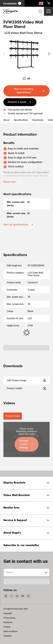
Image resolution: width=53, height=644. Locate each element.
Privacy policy (9, 618)
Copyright (8, 613)
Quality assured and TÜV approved (25, 113)
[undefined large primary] (26, 91)
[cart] (48, 3)
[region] (26, 54)
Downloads (38, 120)
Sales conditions (11, 631)
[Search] (41, 4)
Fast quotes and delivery (20, 110)
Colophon (8, 636)
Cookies (7, 627)
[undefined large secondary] (20, 102)
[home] (10, 11)
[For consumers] (12, 3)
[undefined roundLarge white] (49, 54)
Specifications (21, 120)
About (6, 120)
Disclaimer (8, 622)
